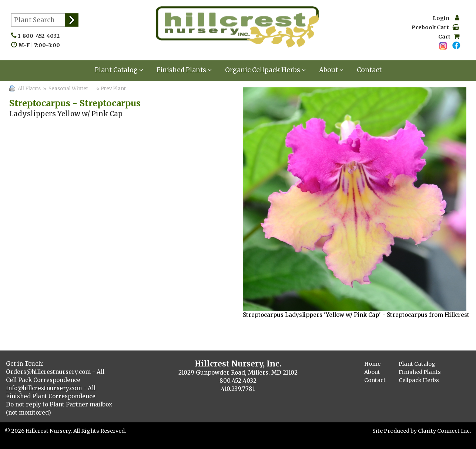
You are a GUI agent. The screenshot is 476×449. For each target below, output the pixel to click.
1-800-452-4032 (40, 36)
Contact (369, 70)
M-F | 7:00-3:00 (41, 45)
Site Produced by (395, 431)
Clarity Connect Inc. (445, 431)
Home (372, 364)
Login (446, 18)
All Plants (29, 89)
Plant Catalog (119, 70)
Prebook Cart (435, 27)
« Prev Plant (110, 89)
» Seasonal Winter (65, 89)
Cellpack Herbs (419, 380)
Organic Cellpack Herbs (265, 70)
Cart (449, 37)
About (331, 70)
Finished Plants (184, 70)
